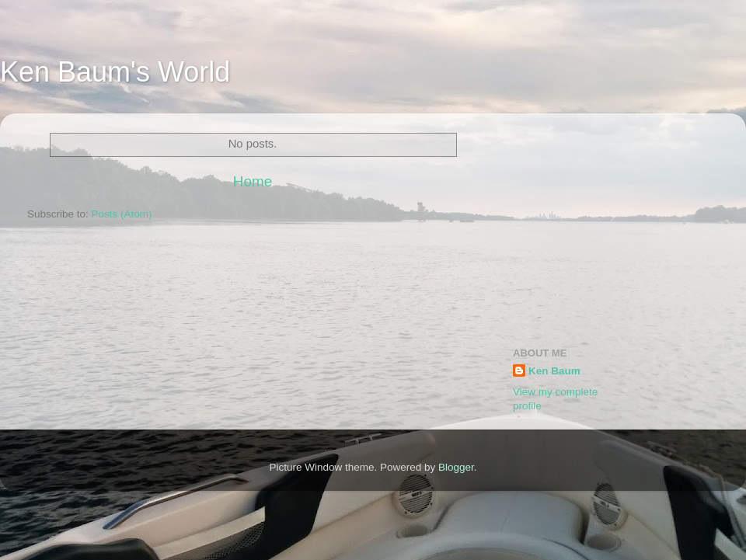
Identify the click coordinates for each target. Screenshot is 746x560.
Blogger (456, 467)
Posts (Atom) (122, 214)
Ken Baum (554, 371)
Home (253, 181)
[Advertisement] (616, 222)
